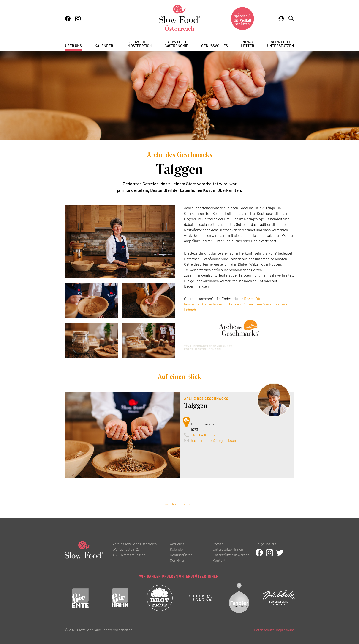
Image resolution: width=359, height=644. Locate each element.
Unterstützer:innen (228, 549)
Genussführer (181, 555)
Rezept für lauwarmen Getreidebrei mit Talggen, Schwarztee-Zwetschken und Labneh (236, 304)
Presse (218, 544)
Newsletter (248, 44)
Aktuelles (177, 544)
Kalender (104, 46)
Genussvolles (215, 46)
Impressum (285, 630)
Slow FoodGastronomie (176, 44)
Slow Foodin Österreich (139, 44)
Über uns (73, 46)
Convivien (178, 560)
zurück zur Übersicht (180, 504)
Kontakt (219, 560)
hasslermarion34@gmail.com (214, 440)
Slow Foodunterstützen (281, 44)
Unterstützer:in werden (231, 555)
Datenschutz (264, 630)
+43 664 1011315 (203, 435)
